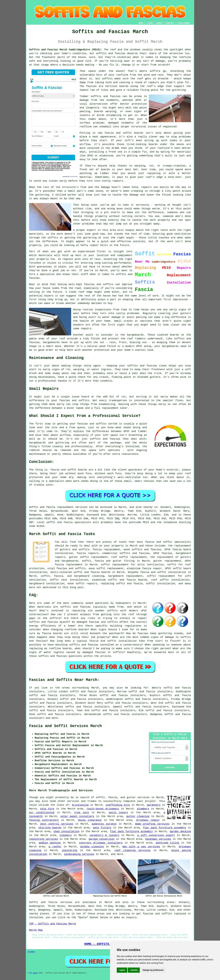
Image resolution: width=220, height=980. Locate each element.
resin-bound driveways (103, 809)
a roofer (55, 847)
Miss (48, 131)
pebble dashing (50, 843)
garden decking (180, 832)
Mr (34, 131)
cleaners (66, 835)
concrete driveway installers (101, 843)
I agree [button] (122, 970)
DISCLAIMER (184, 23)
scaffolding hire (118, 805)
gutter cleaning (138, 816)
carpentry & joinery (104, 835)
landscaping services (79, 854)
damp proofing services (152, 824)
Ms (55, 131)
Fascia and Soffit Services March (65, 726)
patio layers (118, 813)
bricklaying (80, 805)
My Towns (34, 973)
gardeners (154, 805)
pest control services (57, 824)
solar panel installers (77, 816)
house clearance (90, 820)
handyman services (158, 839)
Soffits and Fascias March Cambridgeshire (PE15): (66, 50)
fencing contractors (44, 820)
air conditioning (42, 813)
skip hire (47, 809)
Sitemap (31, 952)
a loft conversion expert (156, 835)
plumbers (143, 809)
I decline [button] (134, 970)
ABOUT (160, 23)
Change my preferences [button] (153, 970)
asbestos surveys (104, 824)
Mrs (41, 131)
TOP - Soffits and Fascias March (53, 924)
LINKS (150, 23)
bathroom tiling (168, 843)
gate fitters (102, 828)
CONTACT (170, 23)
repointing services (43, 839)
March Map (36, 930)
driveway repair (148, 820)
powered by (70, 177)
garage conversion (102, 839)
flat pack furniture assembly (165, 828)
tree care (82, 813)
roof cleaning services (133, 850)
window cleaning (92, 847)
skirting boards (50, 828)
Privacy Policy (56, 165)
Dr (62, 131)
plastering (70, 850)
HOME (141, 23)
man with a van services (141, 847)
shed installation (67, 832)
